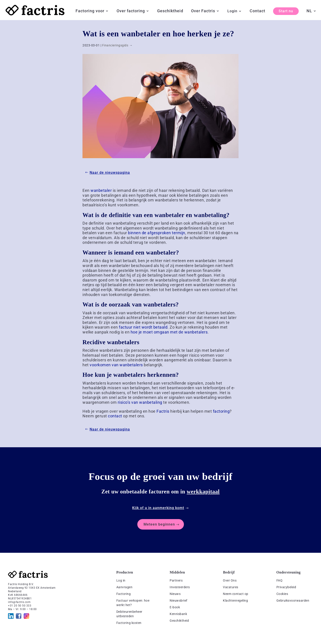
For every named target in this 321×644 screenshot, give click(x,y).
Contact (257, 11)
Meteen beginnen (159, 524)
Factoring (124, 594)
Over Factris (203, 11)
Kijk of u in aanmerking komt (158, 508)
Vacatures (231, 587)
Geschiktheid (170, 11)
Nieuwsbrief (179, 601)
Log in (121, 580)
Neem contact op (236, 594)
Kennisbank (178, 614)
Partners (176, 580)
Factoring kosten (129, 623)
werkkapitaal (203, 492)
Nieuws (175, 594)
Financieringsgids (115, 45)
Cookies (282, 594)
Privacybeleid (286, 587)
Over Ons (230, 580)
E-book (175, 607)
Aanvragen (124, 587)
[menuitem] (312, 15)
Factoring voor (90, 11)
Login (232, 11)
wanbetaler (101, 190)
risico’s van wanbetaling (140, 402)
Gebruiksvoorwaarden (293, 601)
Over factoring (131, 11)
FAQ (280, 580)
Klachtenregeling (235, 601)
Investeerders (180, 587)
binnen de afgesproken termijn (157, 233)
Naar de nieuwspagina (110, 173)
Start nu (286, 11)
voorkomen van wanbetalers (116, 365)
